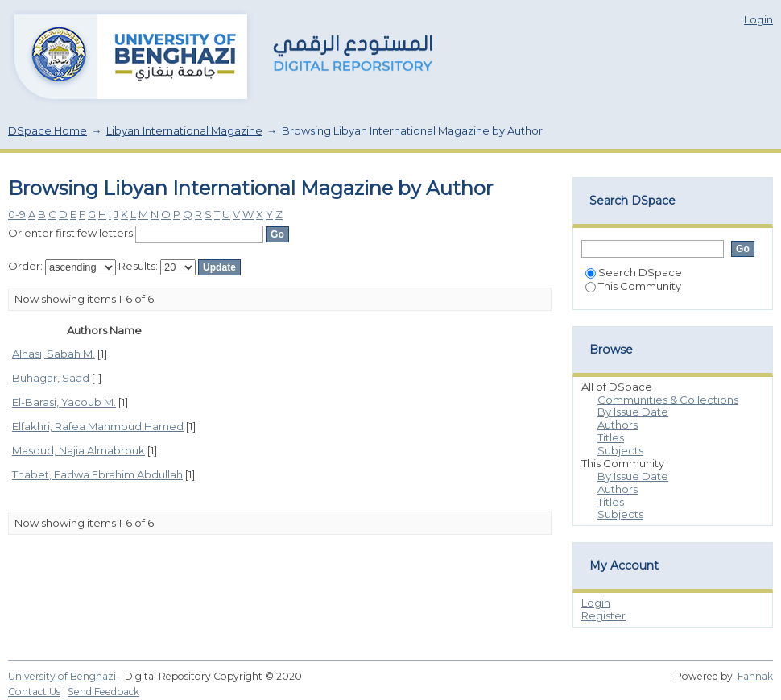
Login (758, 19)
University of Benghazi (63, 676)
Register (603, 615)
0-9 (17, 214)
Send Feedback (103, 692)
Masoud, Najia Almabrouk (79, 450)
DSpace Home (48, 130)
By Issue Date (633, 412)
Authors (618, 425)
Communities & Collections (668, 400)
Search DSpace (634, 272)
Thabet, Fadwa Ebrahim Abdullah (97, 474)
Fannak (755, 676)
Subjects (620, 450)
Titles (611, 437)
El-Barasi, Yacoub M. (64, 402)
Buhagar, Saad (51, 378)
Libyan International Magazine (184, 130)
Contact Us (34, 692)
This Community (633, 286)
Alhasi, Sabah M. (54, 354)
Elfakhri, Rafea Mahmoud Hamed (98, 426)
